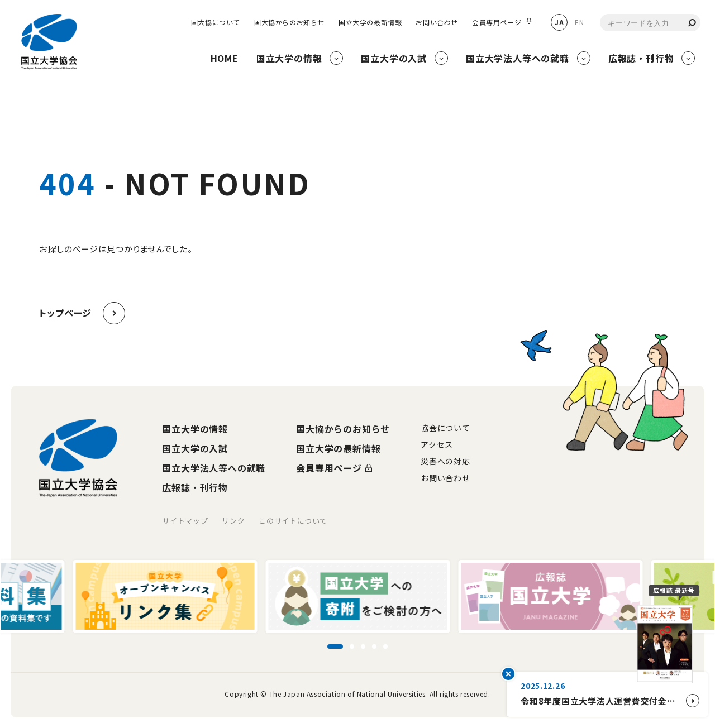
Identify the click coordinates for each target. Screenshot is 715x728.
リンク (233, 521)
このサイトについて (293, 521)
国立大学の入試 (195, 448)
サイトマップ (185, 521)
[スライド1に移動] (335, 646)
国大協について (216, 22)
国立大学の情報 (195, 429)
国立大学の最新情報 (370, 22)
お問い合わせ (437, 22)
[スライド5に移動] (385, 646)
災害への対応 (445, 461)
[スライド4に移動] (374, 646)
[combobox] (650, 23)
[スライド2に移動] (352, 646)
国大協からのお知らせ (289, 22)
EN (579, 22)
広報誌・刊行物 (195, 487)
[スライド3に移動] (363, 646)
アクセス (437, 444)
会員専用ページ (497, 22)
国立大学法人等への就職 (214, 468)
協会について (445, 428)
